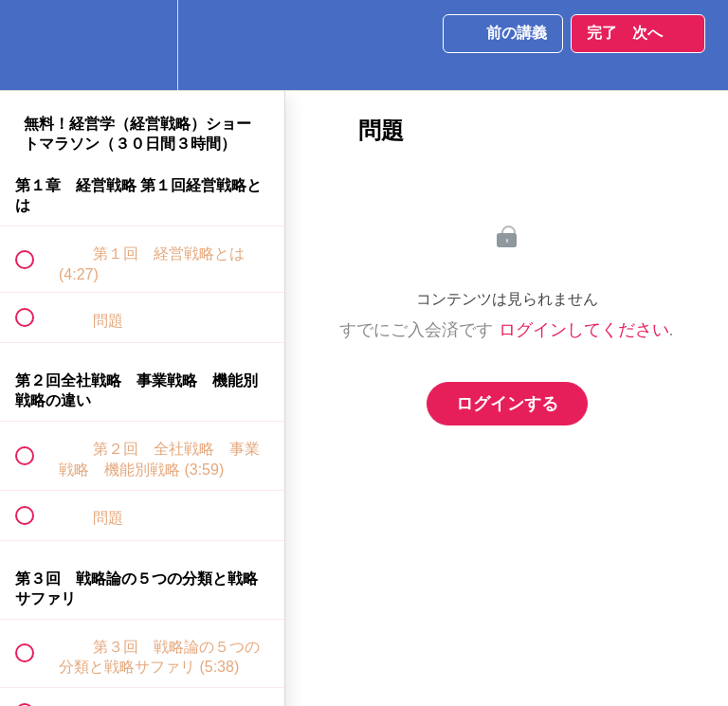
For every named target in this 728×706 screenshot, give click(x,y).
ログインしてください (584, 330)
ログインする (507, 404)
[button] (35, 45)
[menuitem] (142, 45)
